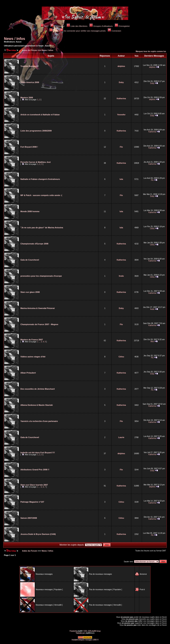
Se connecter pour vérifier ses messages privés (83, 31)
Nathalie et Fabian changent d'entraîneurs (40, 179)
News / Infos (15, 39)
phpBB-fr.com (90, 633)
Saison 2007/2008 (29, 518)
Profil (54, 31)
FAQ (44, 26)
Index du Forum (29, 50)
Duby (121, 82)
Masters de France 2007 (32, 340)
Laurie (121, 437)
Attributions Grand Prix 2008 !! (35, 470)
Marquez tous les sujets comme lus (151, 51)
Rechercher (58, 26)
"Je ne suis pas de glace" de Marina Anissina (42, 228)
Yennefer (121, 115)
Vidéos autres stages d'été (33, 357)
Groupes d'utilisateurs (101, 26)
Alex (152, 341)
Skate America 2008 (30, 82)
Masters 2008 (27, 98)
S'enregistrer (122, 26)
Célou (152, 229)
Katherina (121, 98)
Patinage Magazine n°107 (32, 502)
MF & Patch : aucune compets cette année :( (41, 195)
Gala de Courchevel (30, 260)
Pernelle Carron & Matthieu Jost (36, 162)
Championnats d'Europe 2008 (34, 244)
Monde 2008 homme (30, 211)
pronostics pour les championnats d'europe (41, 276)
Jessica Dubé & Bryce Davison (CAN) (38, 534)
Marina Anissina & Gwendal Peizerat (38, 308)
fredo (121, 276)
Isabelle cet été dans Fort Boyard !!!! (38, 453)
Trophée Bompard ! (30, 66)
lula (121, 179)
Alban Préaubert (28, 373)
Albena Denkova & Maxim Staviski (37, 405)
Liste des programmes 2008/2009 (36, 131)
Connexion (114, 31)
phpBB (80, 631)
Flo (121, 147)
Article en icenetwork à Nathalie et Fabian (40, 115)
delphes (121, 66)
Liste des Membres (77, 26)
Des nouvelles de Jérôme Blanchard (38, 389)
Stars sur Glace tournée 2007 (34, 485)
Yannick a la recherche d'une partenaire (39, 421)
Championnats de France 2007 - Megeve (39, 324)
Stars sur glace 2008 (30, 292)
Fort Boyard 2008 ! (29, 147)
